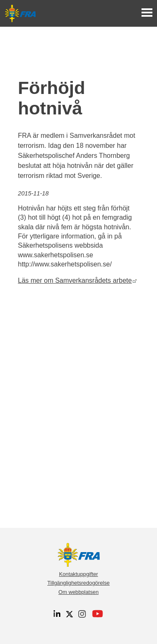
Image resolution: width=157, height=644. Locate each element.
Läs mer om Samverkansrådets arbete (77, 280)
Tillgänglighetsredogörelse (78, 583)
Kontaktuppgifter (78, 574)
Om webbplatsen (78, 592)
